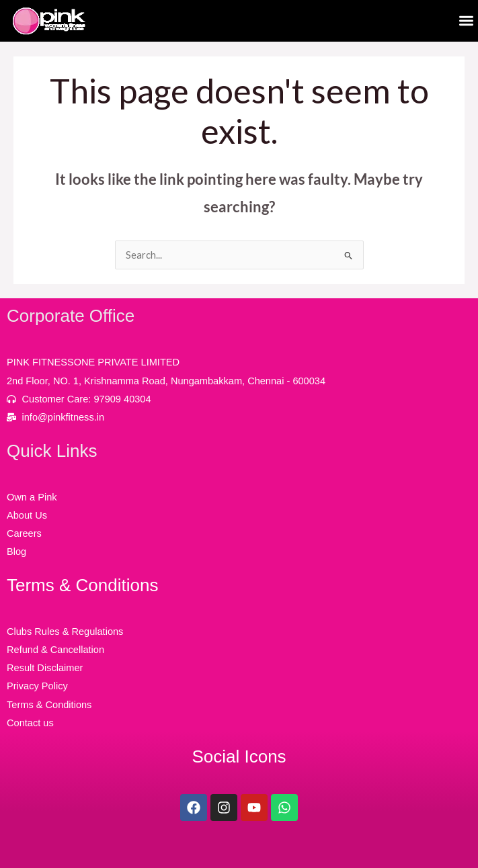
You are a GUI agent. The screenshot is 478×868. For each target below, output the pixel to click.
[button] (467, 21)
